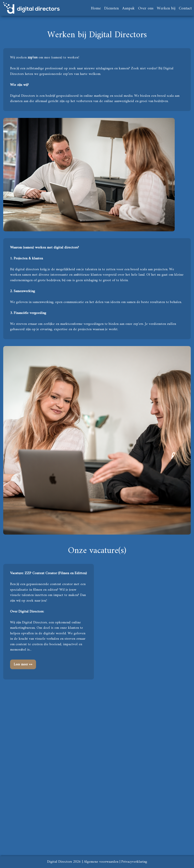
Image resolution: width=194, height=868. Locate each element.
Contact (185, 8)
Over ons (146, 8)
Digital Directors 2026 (64, 862)
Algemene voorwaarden (101, 862)
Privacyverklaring (134, 862)
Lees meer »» (23, 664)
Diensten (111, 8)
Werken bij (166, 8)
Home (96, 8)
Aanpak (128, 8)
